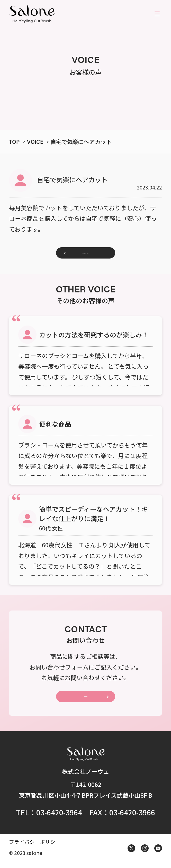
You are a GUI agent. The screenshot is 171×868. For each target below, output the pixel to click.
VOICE (35, 141)
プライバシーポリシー (35, 847)
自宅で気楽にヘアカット (81, 141)
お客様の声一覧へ (86, 254)
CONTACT (86, 701)
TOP (14, 141)
